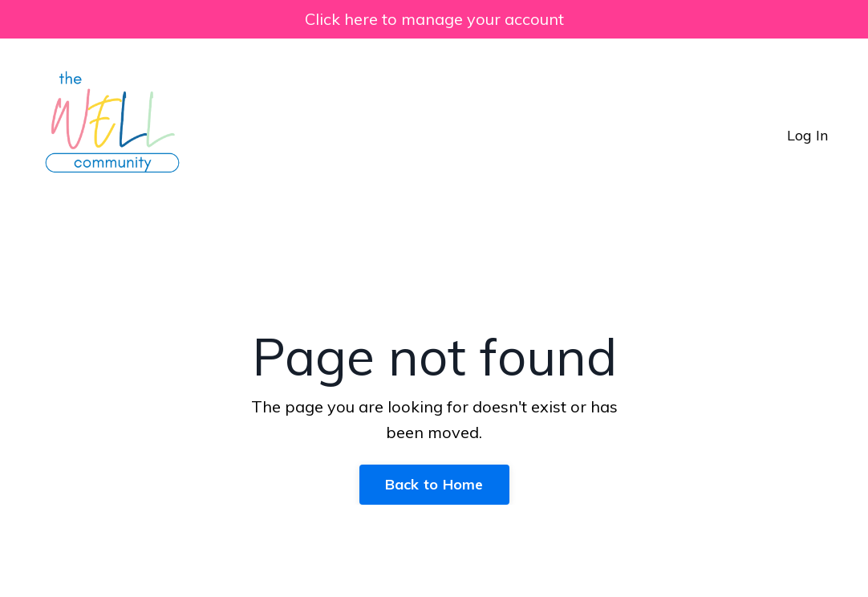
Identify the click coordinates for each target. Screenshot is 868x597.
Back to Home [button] (434, 484)
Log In (807, 135)
